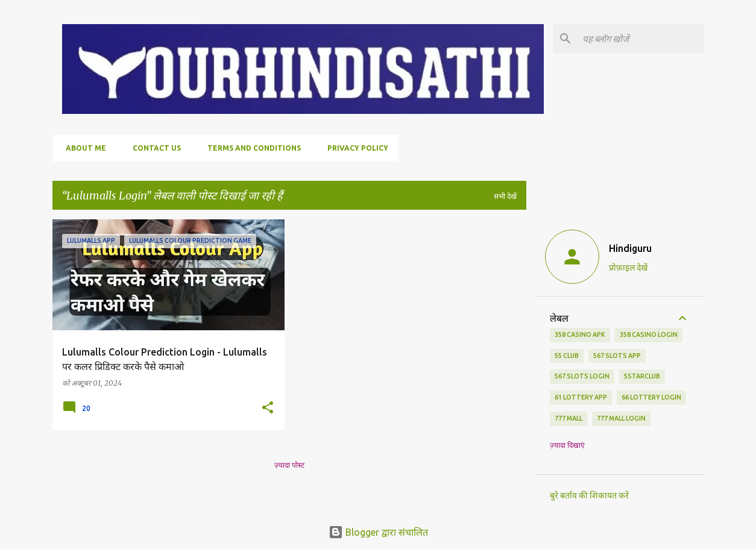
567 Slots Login (582, 376)
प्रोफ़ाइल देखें (628, 268)
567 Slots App (617, 356)
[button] (268, 408)
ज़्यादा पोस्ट (289, 465)
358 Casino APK (580, 334)
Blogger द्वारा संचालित (378, 532)
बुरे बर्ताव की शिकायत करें (589, 495)
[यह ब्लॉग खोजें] (641, 39)
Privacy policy (354, 148)
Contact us (153, 148)
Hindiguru (630, 248)
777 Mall (569, 418)
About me (82, 148)
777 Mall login (621, 418)
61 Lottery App (581, 397)
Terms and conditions (250, 148)
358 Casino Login (649, 334)
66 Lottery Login (651, 397)
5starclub (642, 376)
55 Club (567, 356)
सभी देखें (505, 196)
